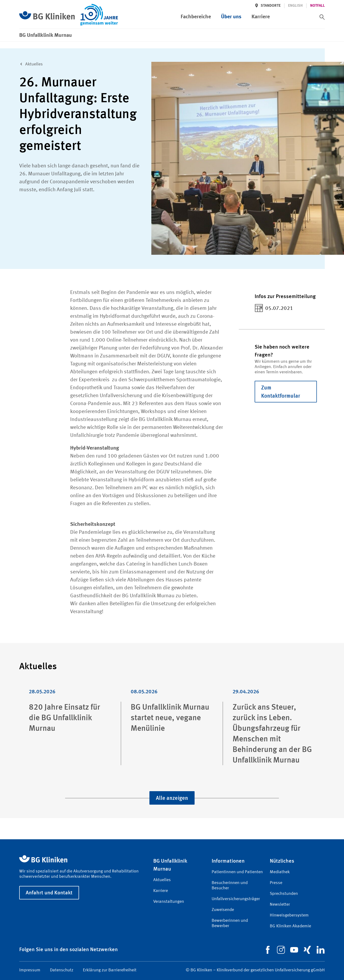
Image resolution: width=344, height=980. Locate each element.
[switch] (322, 17)
